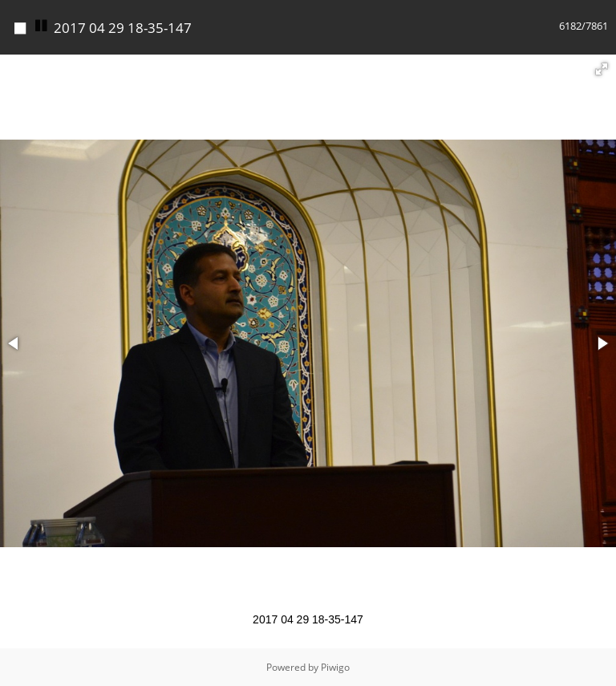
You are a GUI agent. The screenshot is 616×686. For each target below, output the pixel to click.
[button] (602, 69)
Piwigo (335, 667)
